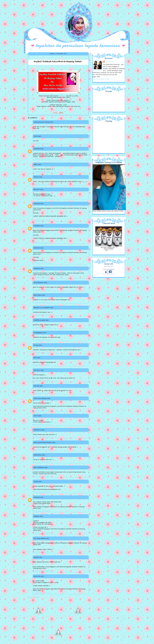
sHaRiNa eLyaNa (39, 320)
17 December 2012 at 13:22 (42, 315)
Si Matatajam (38, 333)
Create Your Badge (109, 269)
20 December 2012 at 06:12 (42, 476)
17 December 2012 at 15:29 (42, 381)
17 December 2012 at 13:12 (42, 277)
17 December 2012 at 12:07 (42, 172)
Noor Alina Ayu (109, 266)
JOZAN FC (37, 430)
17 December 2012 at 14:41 (42, 365)
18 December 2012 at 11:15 (42, 410)
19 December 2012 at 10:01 (42, 450)
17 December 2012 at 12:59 (42, 220)
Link (111, 250)
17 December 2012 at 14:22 (42, 352)
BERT (36, 164)
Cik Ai (36, 416)
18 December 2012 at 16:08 (42, 425)
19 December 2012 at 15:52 (42, 462)
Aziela (36, 482)
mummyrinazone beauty (42, 122)
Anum (36, 136)
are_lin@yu (109, 62)
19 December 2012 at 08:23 (42, 437)
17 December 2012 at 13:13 (42, 290)
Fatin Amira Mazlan (40, 398)
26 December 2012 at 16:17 (42, 571)
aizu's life (37, 576)
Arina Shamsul (39, 283)
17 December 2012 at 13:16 (42, 302)
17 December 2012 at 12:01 (42, 159)
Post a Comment (33, 597)
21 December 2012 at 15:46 (42, 511)
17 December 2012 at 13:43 (42, 327)
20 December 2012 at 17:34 (42, 492)
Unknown (37, 149)
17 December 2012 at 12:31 (42, 184)
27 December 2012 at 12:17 (42, 593)
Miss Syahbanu (39, 467)
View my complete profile (101, 79)
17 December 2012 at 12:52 (42, 198)
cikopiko (37, 516)
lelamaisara (38, 455)
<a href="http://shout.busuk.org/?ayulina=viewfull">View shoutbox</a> (109, 137)
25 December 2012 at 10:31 (42, 552)
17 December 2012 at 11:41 (42, 131)
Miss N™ (37, 189)
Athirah (36, 177)
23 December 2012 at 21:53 (42, 533)
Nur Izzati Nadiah (40, 538)
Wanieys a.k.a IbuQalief (42, 308)
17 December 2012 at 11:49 (42, 143)
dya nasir (37, 370)
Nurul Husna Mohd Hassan (43, 442)
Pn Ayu (36, 345)
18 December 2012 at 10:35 (42, 393)
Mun (35, 358)
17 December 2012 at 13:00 (42, 263)
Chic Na (36, 386)
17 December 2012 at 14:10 (42, 340)
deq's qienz (38, 295)
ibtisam (36, 557)
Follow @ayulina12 (109, 274)
